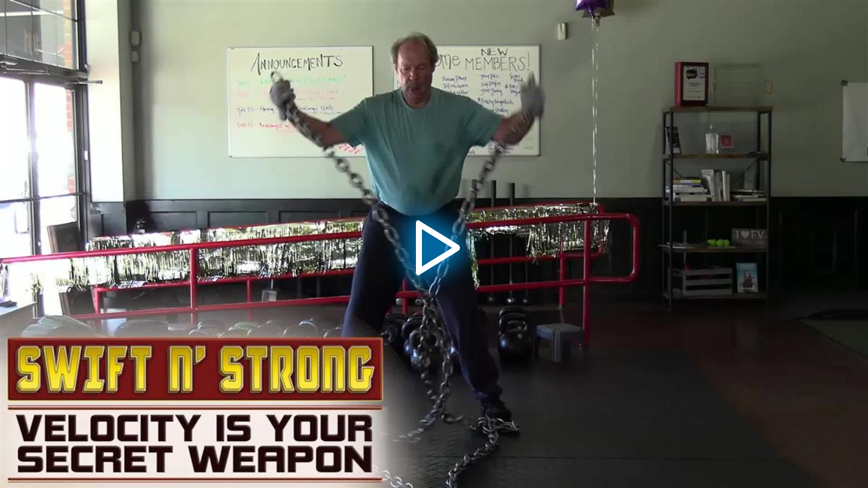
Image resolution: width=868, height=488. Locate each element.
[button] (434, 244)
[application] (434, 244)
